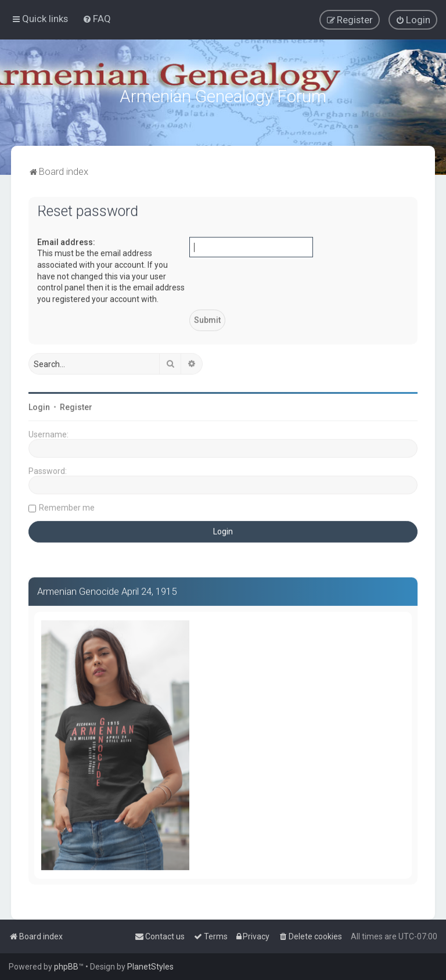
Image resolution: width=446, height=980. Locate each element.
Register (76, 405)
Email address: (66, 240)
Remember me (67, 506)
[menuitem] (97, 19)
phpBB (66, 967)
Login (39, 405)
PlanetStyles (150, 967)
